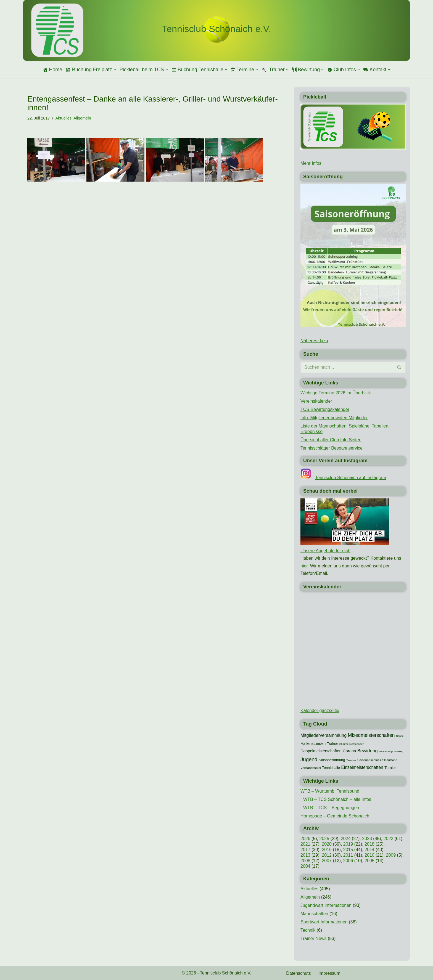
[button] (115, 70)
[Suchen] (347, 367)
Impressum (329, 973)
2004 (305, 866)
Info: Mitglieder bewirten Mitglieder (334, 418)
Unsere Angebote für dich (325, 551)
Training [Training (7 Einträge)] (398, 751)
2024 (346, 839)
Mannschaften (314, 914)
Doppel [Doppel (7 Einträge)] (400, 736)
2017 (305, 850)
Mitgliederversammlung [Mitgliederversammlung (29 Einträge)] (324, 735)
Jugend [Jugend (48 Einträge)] (309, 759)
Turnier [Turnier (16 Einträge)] (390, 768)
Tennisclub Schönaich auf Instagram (351, 478)
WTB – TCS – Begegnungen (331, 808)
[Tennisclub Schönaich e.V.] (216, 29)
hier (304, 566)
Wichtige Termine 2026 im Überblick (336, 393)
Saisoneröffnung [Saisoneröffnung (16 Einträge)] (332, 760)
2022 (389, 839)
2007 (327, 861)
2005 (369, 861)
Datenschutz (298, 973)
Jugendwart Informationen (326, 905)
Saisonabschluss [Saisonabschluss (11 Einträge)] (369, 760)
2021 (305, 844)
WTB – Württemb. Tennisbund (330, 791)
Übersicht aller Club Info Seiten (331, 440)
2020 (327, 844)
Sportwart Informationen (324, 922)
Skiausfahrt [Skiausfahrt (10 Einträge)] (390, 760)
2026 (305, 839)
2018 (369, 844)
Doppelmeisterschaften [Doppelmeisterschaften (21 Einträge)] (321, 751)
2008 (305, 861)
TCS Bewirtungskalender (325, 409)
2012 (327, 855)
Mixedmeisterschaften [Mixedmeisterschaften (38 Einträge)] (371, 735)
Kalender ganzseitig (320, 711)
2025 (324, 839)
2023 (367, 839)
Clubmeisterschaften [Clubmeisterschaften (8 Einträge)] (352, 744)
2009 (391, 855)
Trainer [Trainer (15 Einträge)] (332, 744)
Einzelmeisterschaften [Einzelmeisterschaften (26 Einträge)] (362, 767)
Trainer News (314, 938)
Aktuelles (64, 118)
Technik (308, 930)
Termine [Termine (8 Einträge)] (351, 760)
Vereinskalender (316, 401)
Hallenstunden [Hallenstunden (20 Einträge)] (313, 743)
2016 (327, 850)
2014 (369, 850)
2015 (348, 850)
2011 (348, 855)
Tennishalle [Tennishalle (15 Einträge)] (331, 768)
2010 (369, 855)
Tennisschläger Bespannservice (332, 448)
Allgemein (82, 118)
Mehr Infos (311, 163)
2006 (348, 861)
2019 (348, 844)
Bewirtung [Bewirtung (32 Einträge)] (368, 751)
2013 (305, 855)
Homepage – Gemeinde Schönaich (335, 816)
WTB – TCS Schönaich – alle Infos (337, 799)
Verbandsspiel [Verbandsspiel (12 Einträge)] (311, 768)
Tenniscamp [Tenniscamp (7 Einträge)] (386, 751)
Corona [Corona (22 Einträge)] (349, 751)
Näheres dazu (314, 341)
